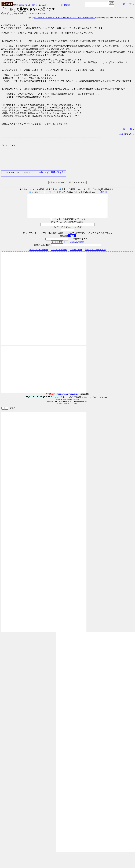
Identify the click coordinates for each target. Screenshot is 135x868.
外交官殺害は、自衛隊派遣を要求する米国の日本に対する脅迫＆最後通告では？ (64, 18)
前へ (132, 4)
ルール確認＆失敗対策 (74, 246)
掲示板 (28, 5)
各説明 (104, 192)
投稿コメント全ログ (39, 254)
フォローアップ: (9, 145)
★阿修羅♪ (65, 5)
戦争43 (35, 5)
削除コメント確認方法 (95, 254)
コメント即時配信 (59, 254)
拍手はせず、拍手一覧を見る (52, 172)
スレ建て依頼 (76, 254)
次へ (125, 4)
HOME (21, 5)
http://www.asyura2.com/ (67, 399)
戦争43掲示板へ (127, 134)
